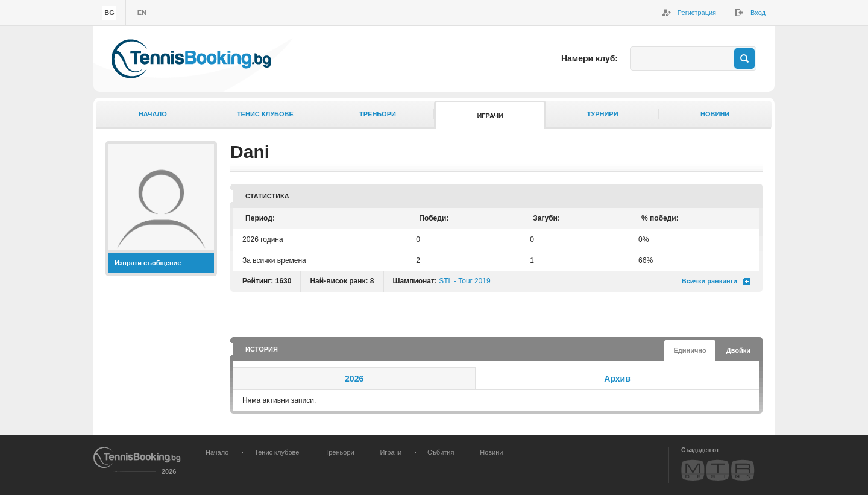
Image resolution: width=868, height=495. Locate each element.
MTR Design (718, 470)
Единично (690, 350)
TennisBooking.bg (191, 59)
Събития (441, 452)
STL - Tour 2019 (464, 281)
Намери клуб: (590, 58)
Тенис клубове (265, 114)
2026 (354, 379)
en (142, 13)
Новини (715, 114)
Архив (617, 379)
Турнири (603, 114)
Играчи (490, 116)
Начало (153, 114)
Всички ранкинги (709, 281)
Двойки (738, 350)
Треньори (378, 114)
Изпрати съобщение (148, 263)
